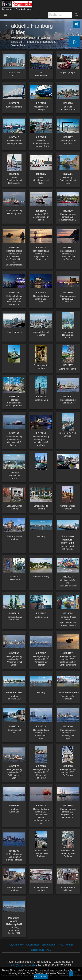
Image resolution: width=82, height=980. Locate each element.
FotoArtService (16, 945)
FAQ (61, 945)
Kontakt (70, 945)
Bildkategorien (49, 945)
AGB (49, 950)
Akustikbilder (33, 945)
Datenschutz (38, 950)
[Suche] (60, 15)
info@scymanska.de (23, 965)
